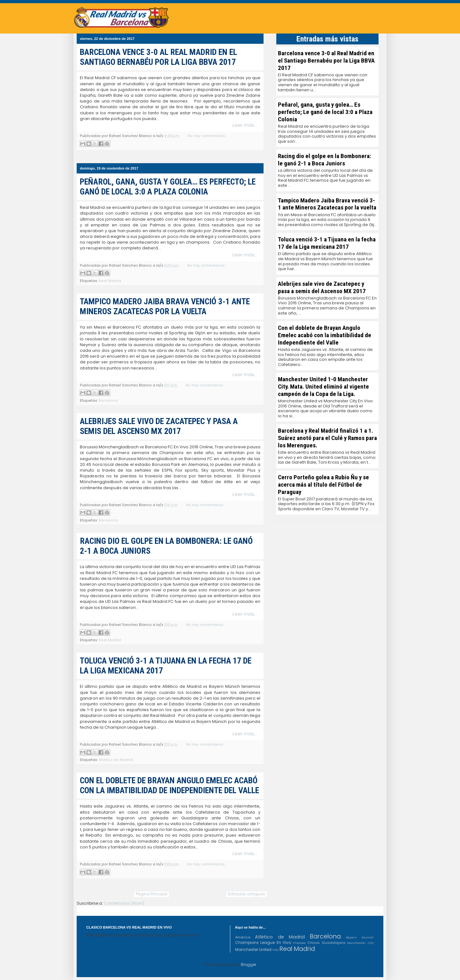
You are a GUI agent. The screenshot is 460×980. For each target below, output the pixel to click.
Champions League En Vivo (263, 942)
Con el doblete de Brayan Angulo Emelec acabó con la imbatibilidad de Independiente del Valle (169, 785)
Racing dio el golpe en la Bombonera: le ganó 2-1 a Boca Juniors (325, 160)
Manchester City (360, 943)
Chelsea (299, 943)
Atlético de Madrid (116, 760)
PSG (276, 950)
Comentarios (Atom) (124, 903)
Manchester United (253, 950)
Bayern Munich (360, 937)
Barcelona (108, 401)
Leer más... (245, 125)
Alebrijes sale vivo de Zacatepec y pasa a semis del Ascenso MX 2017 (159, 426)
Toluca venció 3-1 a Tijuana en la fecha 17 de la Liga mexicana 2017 (327, 243)
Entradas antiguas (247, 894)
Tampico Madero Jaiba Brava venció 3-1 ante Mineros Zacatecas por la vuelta (165, 306)
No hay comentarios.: (207, 136)
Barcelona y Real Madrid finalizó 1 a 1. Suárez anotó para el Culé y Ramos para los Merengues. (327, 438)
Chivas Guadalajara (326, 943)
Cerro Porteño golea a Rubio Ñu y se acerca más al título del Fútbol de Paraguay (323, 485)
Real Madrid (110, 281)
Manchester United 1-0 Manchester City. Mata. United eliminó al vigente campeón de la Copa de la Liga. (323, 387)
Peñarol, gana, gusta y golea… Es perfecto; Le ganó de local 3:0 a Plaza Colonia (168, 187)
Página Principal (152, 894)
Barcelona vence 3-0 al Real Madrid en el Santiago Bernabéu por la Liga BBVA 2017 (158, 57)
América (243, 937)
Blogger (249, 965)
